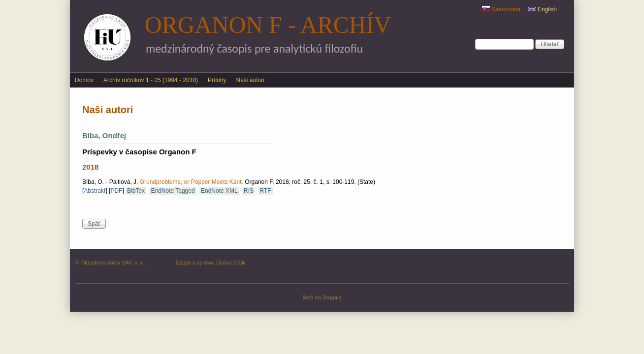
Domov (84, 80)
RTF (265, 191)
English (542, 9)
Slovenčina (501, 9)
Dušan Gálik (231, 263)
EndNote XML (219, 191)
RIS (249, 191)
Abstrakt (95, 191)
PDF (116, 191)
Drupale (332, 297)
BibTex (136, 191)
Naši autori (250, 80)
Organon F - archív (268, 25)
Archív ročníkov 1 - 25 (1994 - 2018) (151, 80)
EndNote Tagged (173, 191)
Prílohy (217, 80)
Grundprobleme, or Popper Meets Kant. (192, 182)
